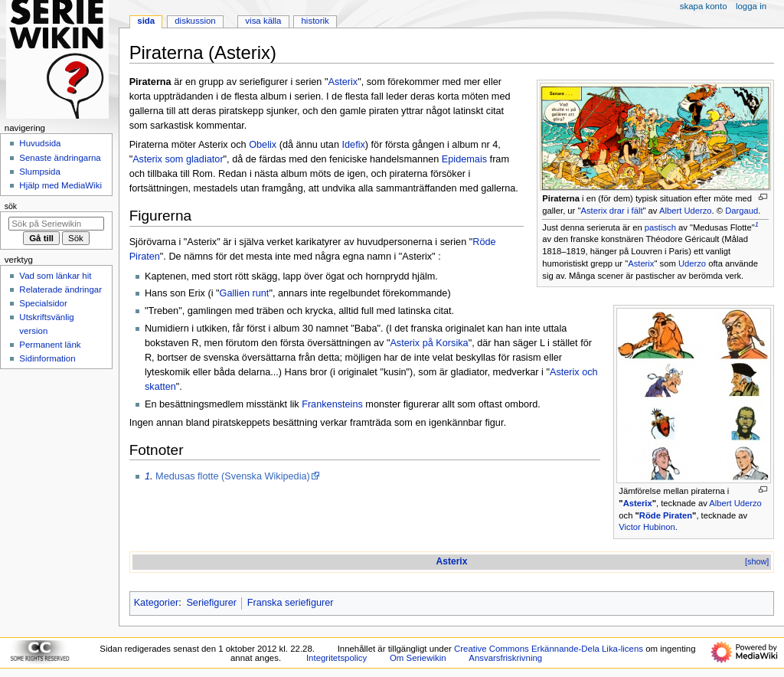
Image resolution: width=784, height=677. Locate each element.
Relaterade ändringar (60, 289)
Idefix (354, 145)
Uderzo (692, 263)
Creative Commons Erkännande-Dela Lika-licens (549, 649)
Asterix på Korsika (429, 343)
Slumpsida (39, 172)
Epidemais (464, 159)
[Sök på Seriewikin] (56, 224)
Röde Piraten (666, 515)
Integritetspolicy (336, 658)
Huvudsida (40, 143)
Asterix (641, 263)
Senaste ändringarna (60, 158)
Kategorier (157, 603)
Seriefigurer (211, 603)
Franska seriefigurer (291, 603)
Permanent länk (50, 345)
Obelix (263, 145)
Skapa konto (704, 6)
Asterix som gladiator (178, 159)
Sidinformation (47, 358)
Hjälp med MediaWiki (60, 185)
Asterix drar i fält (611, 211)
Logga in (751, 6)
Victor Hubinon (647, 527)
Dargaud (742, 211)
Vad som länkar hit (55, 276)
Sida (146, 21)
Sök (11, 206)
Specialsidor (43, 303)
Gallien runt (245, 293)
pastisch (660, 227)
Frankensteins (332, 404)
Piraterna (561, 198)
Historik (315, 21)
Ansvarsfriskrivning (505, 658)
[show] (757, 561)
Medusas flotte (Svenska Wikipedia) (233, 476)
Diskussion (195, 21)
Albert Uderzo (686, 211)
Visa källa (263, 21)
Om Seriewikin (418, 658)
